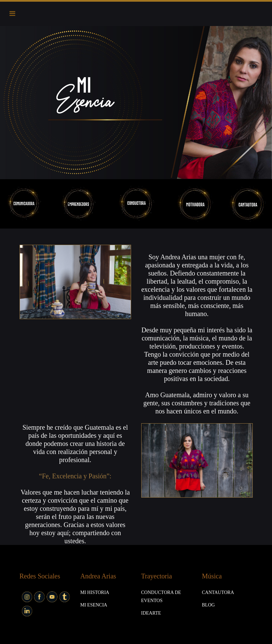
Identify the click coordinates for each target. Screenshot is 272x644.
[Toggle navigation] (12, 14)
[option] (136, 103)
